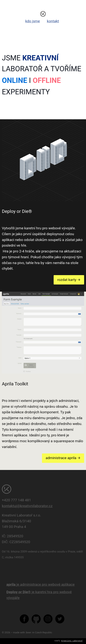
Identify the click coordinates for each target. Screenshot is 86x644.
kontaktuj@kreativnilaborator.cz (27, 506)
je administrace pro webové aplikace (41, 584)
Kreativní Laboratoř (72, 641)
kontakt (53, 21)
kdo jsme (33, 21)
